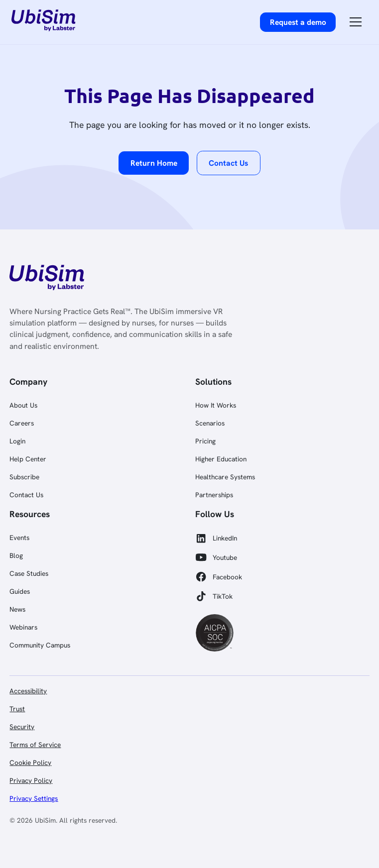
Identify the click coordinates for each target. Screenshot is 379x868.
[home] (44, 22)
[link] (46, 279)
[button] (356, 22)
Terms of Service (35, 745)
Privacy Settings (34, 798)
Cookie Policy (30, 762)
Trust (17, 709)
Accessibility (28, 691)
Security (22, 727)
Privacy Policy (31, 780)
